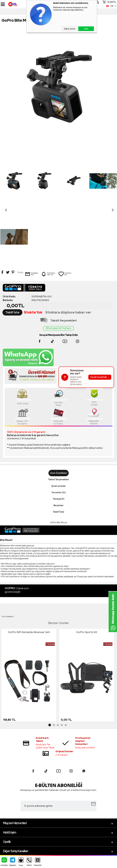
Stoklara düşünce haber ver (68, 256)
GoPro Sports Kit (87, 576)
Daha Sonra (70, 29)
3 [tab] (58, 669)
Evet (86, 29)
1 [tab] (50, 669)
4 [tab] (62, 669)
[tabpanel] (29, 620)
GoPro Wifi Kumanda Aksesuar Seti (29, 576)
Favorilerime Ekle (65, 218)
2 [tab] (54, 669)
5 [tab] (66, 669)
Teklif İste (12, 256)
